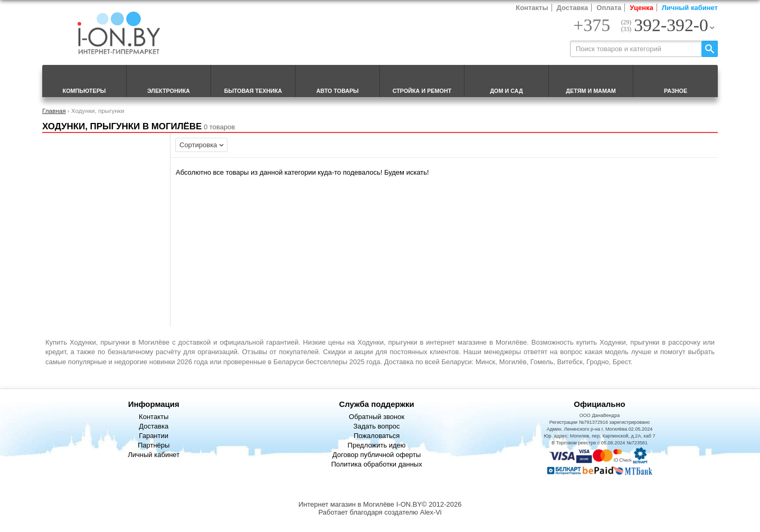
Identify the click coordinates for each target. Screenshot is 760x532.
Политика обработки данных (376, 464)
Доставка (573, 8)
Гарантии (154, 436)
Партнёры (154, 445)
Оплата (609, 8)
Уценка (641, 8)
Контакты (532, 8)
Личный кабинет (690, 8)
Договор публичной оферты (377, 455)
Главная (54, 111)
